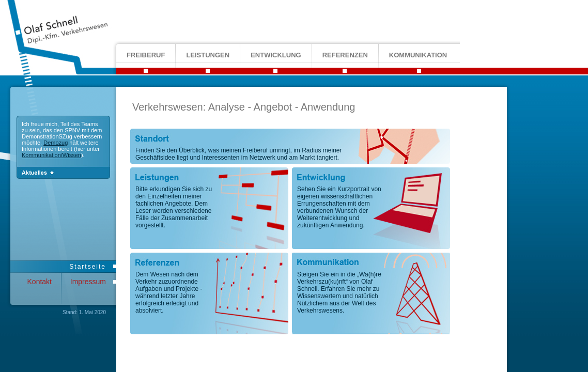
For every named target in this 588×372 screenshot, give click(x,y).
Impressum (88, 282)
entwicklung (276, 55)
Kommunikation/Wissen (51, 155)
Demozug (56, 143)
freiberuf (146, 55)
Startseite (88, 267)
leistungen (208, 55)
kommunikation (418, 55)
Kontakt (40, 282)
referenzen (345, 55)
